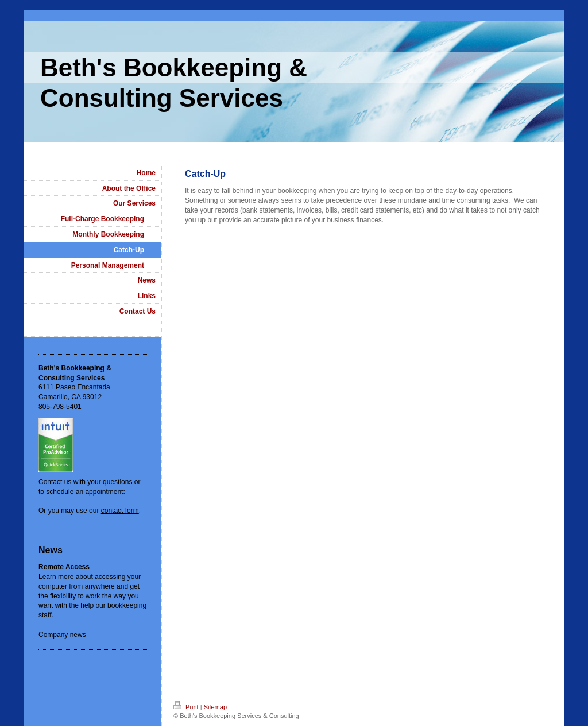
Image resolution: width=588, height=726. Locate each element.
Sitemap (215, 707)
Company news (62, 635)
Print (187, 707)
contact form (120, 511)
